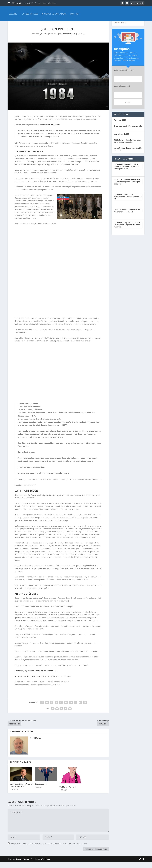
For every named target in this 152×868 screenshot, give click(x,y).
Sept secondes (41, 790)
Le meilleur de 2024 (122, 140)
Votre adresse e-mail (122, 92)
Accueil (13, 14)
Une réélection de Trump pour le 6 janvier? (21, 791)
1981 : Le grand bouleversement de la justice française (127, 147)
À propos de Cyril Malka (54, 14)
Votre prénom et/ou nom (124, 76)
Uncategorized (65, 40)
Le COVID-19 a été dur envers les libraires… (40, 3)
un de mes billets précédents (49, 131)
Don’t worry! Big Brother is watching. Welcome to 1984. (36, 677)
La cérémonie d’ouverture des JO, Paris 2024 (128, 155)
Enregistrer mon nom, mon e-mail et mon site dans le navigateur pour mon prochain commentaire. (49, 850)
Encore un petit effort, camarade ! (128, 133)
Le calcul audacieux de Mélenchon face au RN (128, 203)
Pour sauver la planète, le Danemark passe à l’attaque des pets (126, 173)
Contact (75, 14)
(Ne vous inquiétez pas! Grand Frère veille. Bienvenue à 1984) (38, 682)
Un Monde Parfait (67, 793)
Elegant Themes (22, 865)
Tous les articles (29, 14)
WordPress (45, 865)
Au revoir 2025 (120, 126)
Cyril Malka (43, 40)
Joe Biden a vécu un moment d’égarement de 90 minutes (127, 231)
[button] (58, 381)
